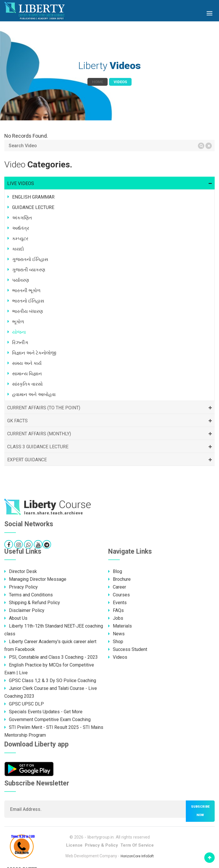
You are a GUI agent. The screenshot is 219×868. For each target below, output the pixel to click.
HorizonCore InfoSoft (137, 856)
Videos (118, 657)
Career (117, 587)
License (74, 845)
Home (98, 82)
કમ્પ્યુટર (20, 239)
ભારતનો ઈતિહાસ (28, 301)
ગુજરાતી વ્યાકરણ (29, 270)
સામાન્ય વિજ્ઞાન (27, 374)
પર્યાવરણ (21, 280)
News (116, 634)
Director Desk (21, 571)
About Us (16, 618)
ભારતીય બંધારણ (28, 311)
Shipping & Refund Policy (32, 603)
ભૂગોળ (18, 322)
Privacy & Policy (101, 845)
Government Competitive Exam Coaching (47, 719)
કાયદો (18, 249)
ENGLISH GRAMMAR (33, 197)
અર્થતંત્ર (21, 228)
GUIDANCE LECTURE (33, 207)
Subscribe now (200, 811)
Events (117, 603)
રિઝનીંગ (20, 342)
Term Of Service (137, 845)
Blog (115, 571)
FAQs (116, 610)
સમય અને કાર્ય (27, 363)
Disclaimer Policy (24, 610)
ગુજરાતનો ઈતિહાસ (30, 259)
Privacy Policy (21, 587)
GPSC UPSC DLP (24, 704)
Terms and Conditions (29, 595)
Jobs (116, 618)
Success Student (128, 649)
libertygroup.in (101, 837)
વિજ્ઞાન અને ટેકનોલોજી (34, 353)
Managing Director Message (35, 579)
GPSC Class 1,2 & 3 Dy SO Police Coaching (50, 681)
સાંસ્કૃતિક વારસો (27, 384)
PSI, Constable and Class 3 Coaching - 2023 (51, 657)
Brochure (119, 579)
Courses (119, 595)
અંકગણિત (22, 218)
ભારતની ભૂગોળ (26, 291)
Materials (120, 626)
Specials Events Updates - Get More (43, 712)
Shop (116, 642)
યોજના (19, 332)
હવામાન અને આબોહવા (34, 394)
